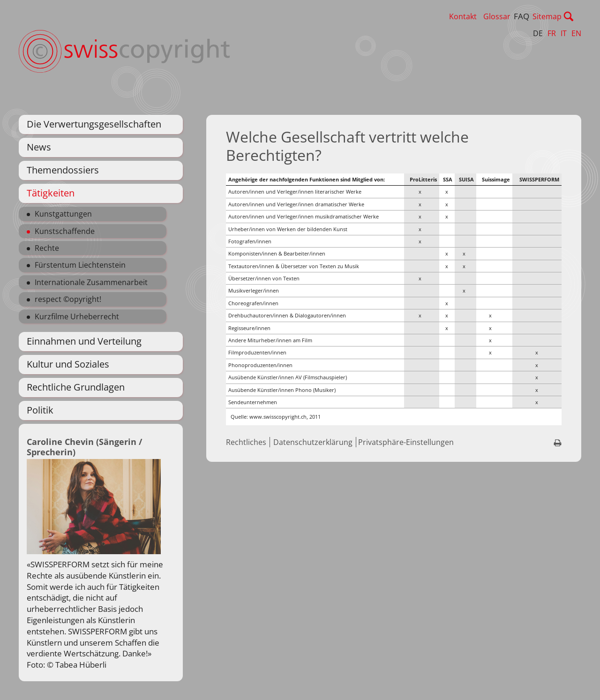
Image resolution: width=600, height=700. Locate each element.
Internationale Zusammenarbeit (91, 282)
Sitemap (567, 16)
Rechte (47, 248)
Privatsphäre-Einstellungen (406, 442)
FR (552, 33)
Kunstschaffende (65, 231)
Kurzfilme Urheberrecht (77, 316)
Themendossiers (63, 170)
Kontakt (483, 16)
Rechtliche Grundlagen (76, 387)
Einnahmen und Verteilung (84, 341)
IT (564, 33)
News (39, 147)
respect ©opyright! (68, 299)
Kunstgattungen (63, 214)
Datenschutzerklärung (313, 442)
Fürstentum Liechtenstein (80, 265)
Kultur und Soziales (68, 364)
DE (538, 33)
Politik (40, 410)
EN (576, 33)
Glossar (517, 16)
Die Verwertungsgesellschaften (94, 124)
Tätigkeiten (51, 193)
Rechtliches (246, 442)
